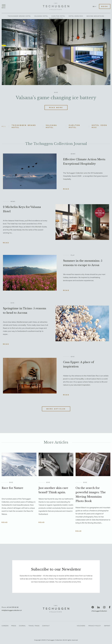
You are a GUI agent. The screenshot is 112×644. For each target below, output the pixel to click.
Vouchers (81, 626)
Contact (46, 626)
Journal (22, 626)
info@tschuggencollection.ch (12, 610)
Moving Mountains (95, 16)
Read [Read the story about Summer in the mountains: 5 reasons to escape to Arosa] (66, 290)
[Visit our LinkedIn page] (98, 607)
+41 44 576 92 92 (12, 607)
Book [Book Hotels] (105, 6)
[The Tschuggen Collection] (56, 6)
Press (14, 626)
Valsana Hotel (41, 16)
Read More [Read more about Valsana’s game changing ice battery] (56, 107)
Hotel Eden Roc (76, 16)
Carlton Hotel (58, 16)
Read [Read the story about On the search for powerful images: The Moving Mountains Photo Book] (79, 531)
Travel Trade (34, 626)
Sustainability (56, 18)
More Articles (56, 409)
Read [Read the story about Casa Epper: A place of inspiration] (66, 395)
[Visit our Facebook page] (110, 607)
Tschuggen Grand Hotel (19, 16)
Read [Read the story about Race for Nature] (5, 522)
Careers (5, 626)
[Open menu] (4, 6)
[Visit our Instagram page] (104, 607)
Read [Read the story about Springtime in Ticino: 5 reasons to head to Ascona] (6, 344)
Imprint (107, 626)
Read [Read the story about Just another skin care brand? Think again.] (42, 522)
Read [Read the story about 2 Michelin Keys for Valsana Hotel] (6, 243)
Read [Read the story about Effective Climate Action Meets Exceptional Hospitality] (66, 189)
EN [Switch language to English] (94, 6)
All (4, 126)
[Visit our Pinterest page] (93, 607)
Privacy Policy (95, 626)
